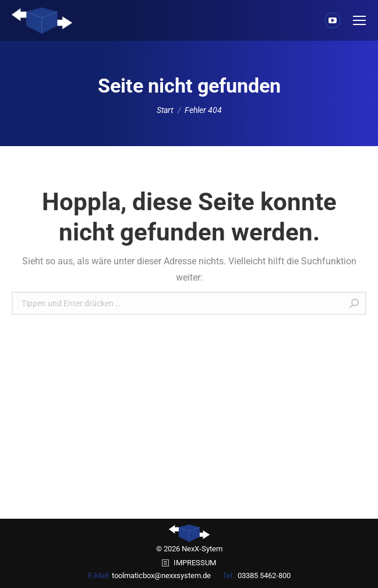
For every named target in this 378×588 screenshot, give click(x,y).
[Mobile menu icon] (359, 20)
